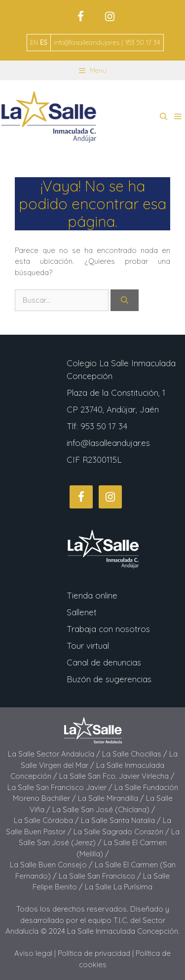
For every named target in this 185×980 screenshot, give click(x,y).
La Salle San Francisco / (101, 876)
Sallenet (82, 612)
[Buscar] (125, 300)
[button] (164, 117)
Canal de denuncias (104, 662)
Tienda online (92, 595)
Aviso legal (33, 953)
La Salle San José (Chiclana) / (104, 809)
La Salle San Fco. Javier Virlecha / (117, 776)
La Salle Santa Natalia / (122, 820)
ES (43, 42)
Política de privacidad (94, 953)
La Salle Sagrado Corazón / (122, 832)
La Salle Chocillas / (136, 754)
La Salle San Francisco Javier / (61, 787)
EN (34, 42)
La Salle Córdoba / (47, 820)
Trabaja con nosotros (108, 629)
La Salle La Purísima (119, 887)
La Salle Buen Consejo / (52, 865)
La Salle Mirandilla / (112, 798)
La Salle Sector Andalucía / (55, 754)
